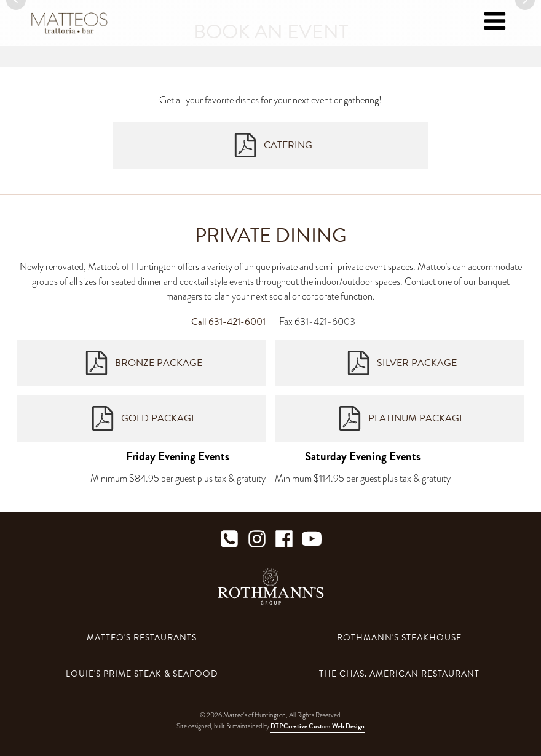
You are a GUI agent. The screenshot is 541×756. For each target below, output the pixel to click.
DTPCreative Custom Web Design (318, 726)
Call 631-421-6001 (228, 322)
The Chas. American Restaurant (399, 674)
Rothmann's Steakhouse (399, 638)
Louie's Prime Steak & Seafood (142, 674)
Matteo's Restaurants (142, 638)
